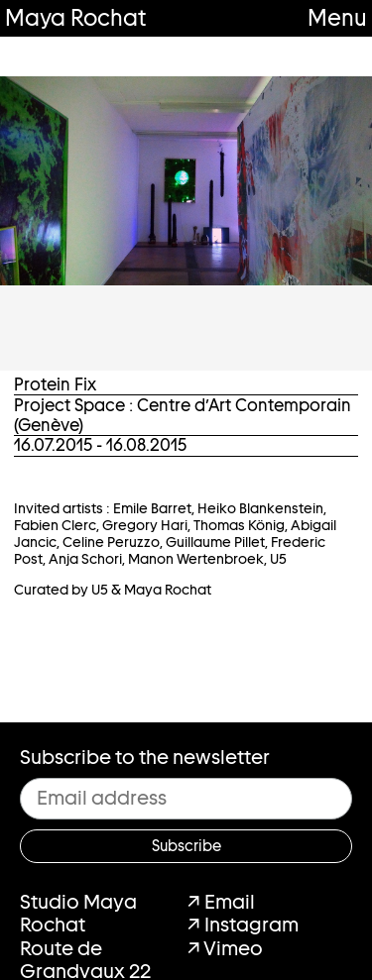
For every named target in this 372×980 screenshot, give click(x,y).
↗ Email (221, 902)
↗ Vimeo (225, 948)
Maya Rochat (75, 17)
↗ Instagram (243, 925)
